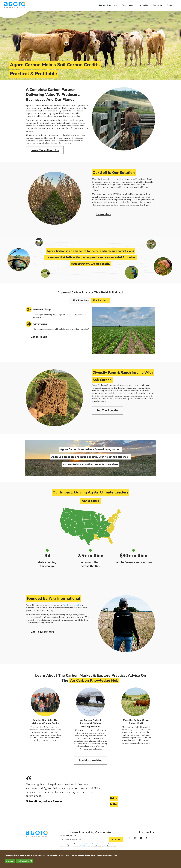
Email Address (68, 836)
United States (90, 501)
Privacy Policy (97, 844)
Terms (87, 844)
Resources (157, 5)
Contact (170, 5)
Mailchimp (83, 846)
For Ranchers (81, 301)
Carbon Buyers (128, 5)
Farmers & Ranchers (108, 5)
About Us (144, 5)
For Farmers (101, 301)
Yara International (71, 605)
